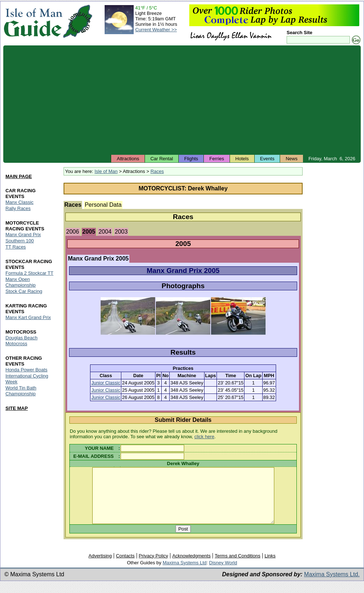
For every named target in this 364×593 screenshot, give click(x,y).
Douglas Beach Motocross (21, 341)
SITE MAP (17, 408)
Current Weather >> (156, 30)
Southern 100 (20, 241)
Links (270, 567)
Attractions (128, 159)
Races (157, 171)
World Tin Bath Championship (21, 391)
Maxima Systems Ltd (185, 574)
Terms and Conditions (238, 567)
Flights (191, 159)
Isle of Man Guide (33, 21)
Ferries (217, 159)
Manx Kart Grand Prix (28, 317)
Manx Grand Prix (23, 235)
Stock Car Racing (24, 291)
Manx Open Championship (21, 282)
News (292, 159)
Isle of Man (106, 171)
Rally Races (18, 208)
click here (204, 437)
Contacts (125, 567)
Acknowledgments (191, 567)
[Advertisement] (182, 100)
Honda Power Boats (27, 370)
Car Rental (162, 159)
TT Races (16, 247)
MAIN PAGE (19, 176)
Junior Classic (106, 383)
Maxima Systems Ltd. (332, 585)
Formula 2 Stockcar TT (29, 273)
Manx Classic (19, 202)
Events (267, 159)
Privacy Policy (153, 567)
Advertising (100, 567)
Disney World (223, 574)
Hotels (242, 159)
